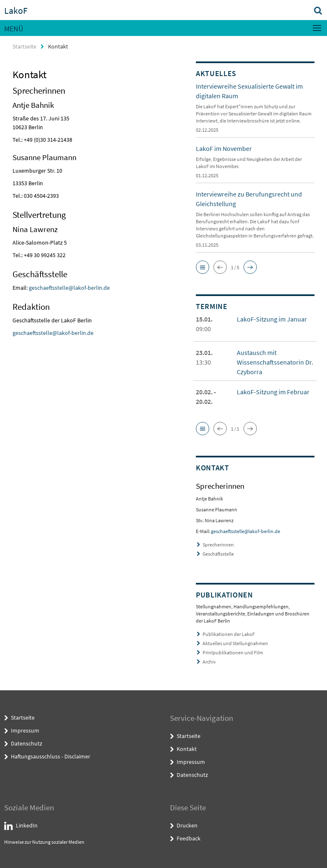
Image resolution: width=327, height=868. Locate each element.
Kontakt (187, 749)
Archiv (209, 662)
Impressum (25, 730)
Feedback (189, 838)
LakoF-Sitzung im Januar (272, 319)
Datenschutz (27, 743)
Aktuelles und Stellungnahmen (235, 643)
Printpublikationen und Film (233, 652)
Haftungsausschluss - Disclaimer (51, 756)
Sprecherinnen (218, 545)
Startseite (24, 46)
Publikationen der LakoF (229, 634)
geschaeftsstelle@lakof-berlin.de (69, 288)
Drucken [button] (187, 825)
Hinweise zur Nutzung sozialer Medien (44, 842)
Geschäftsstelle (218, 554)
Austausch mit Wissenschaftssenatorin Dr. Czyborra (275, 362)
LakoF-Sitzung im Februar (273, 392)
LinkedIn (27, 825)
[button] (203, 267)
